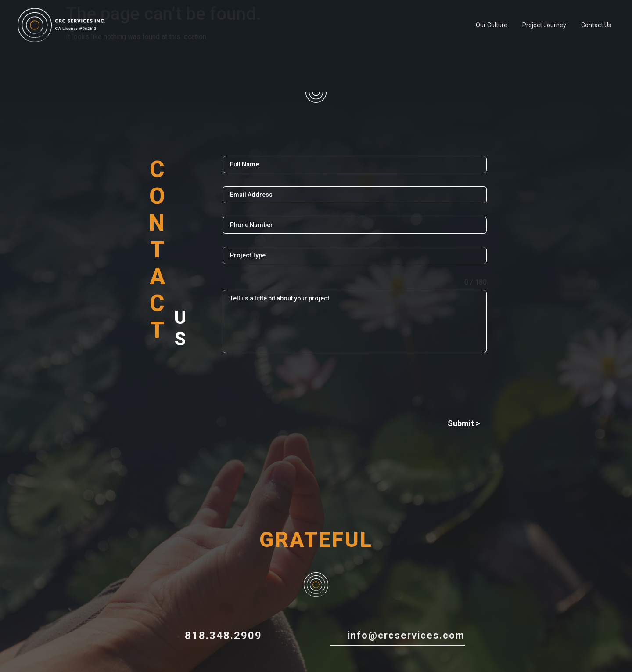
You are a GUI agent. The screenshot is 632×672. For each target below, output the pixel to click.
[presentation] (355, 383)
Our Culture (492, 25)
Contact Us (596, 25)
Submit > (464, 423)
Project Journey (544, 25)
